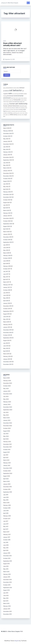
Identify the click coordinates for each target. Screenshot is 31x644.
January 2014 (7, 359)
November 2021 (7, 197)
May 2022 (6, 187)
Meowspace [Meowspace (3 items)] (9, 111)
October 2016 (7, 290)
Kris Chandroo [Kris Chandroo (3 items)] (22, 108)
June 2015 (6, 317)
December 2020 (8, 218)
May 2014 (6, 348)
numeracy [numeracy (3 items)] (13, 111)
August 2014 (6, 340)
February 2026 (7, 131)
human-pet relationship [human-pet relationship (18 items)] (18, 104)
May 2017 (6, 277)
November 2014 (7, 333)
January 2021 (7, 216)
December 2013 (7, 362)
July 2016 (6, 293)
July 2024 (6, 147)
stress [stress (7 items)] (12, 115)
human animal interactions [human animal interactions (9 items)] (11, 106)
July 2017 (6, 271)
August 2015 (6, 314)
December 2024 (8, 144)
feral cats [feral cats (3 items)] (11, 100)
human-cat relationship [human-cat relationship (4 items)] (14, 102)
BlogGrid (17, 641)
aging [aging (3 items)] (4, 88)
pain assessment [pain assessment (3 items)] (19, 111)
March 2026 (6, 128)
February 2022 (7, 192)
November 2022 (8, 176)
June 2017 (6, 274)
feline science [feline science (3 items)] (6, 100)
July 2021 (6, 205)
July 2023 (6, 163)
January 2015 (7, 327)
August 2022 (7, 181)
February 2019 (7, 256)
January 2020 (7, 234)
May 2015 (6, 319)
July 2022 (6, 184)
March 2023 (6, 168)
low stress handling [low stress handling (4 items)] (18, 109)
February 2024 (7, 152)
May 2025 (6, 139)
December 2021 (7, 195)
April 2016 (6, 301)
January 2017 (7, 287)
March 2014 (6, 354)
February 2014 (7, 356)
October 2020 (7, 221)
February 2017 (7, 285)
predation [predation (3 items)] (5, 113)
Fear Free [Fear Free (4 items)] (13, 98)
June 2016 (6, 295)
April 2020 (6, 229)
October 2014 (7, 335)
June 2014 (6, 346)
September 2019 (8, 242)
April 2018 (6, 264)
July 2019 (6, 245)
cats (5, 41)
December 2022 (8, 173)
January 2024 (7, 155)
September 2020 (8, 224)
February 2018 (7, 266)
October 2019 (7, 240)
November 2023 (8, 157)
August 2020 (7, 226)
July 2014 (6, 343)
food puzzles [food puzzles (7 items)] (17, 100)
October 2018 (7, 258)
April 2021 (6, 208)
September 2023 (8, 160)
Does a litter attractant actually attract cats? (12, 44)
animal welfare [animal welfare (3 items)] (16, 88)
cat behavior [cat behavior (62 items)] (15, 90)
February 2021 (7, 213)
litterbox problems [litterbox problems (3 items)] (10, 110)
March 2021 (6, 210)
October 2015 (7, 309)
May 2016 (6, 298)
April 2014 (6, 351)
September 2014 (8, 338)
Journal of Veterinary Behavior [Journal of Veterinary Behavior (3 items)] (9, 108)
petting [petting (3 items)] (24, 111)
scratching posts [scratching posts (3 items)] (16, 113)
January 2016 (7, 303)
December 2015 (7, 306)
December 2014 (7, 330)
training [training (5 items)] (15, 115)
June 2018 (6, 261)
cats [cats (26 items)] (10, 93)
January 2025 (7, 141)
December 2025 (8, 134)
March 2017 (6, 282)
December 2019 (7, 237)
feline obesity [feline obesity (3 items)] (24, 98)
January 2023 (7, 171)
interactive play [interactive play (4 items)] (23, 106)
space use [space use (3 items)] (7, 115)
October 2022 (7, 179)
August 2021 (6, 203)
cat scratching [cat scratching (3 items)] (15, 94)
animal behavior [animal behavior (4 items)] (9, 88)
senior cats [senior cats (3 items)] (22, 113)
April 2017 (6, 279)
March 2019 (6, 253)
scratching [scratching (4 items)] (10, 113)
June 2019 (6, 248)
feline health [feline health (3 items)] (18, 98)
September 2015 (8, 311)
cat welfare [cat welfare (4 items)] (21, 94)
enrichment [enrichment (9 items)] (10, 96)
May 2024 (6, 149)
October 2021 (7, 200)
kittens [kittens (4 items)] (17, 108)
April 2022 (6, 189)
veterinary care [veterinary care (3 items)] (20, 115)
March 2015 (6, 322)
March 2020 (6, 232)
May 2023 (6, 165)
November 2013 (7, 364)
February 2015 (7, 325)
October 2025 (7, 136)
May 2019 (6, 250)
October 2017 (7, 269)
